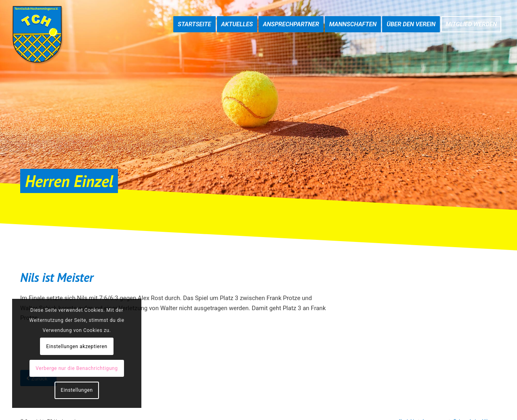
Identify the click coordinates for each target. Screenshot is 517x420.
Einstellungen (77, 390)
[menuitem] (194, 16)
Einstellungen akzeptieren (77, 346)
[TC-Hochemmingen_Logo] (37, 34)
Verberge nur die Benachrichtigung (77, 368)
